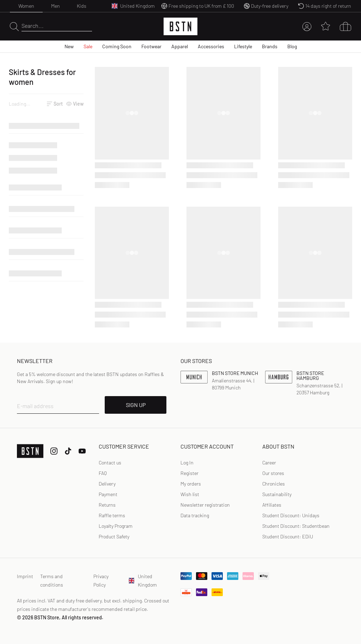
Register (189, 473)
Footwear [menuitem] (151, 46)
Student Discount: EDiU (288, 536)
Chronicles (274, 484)
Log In (187, 462)
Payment (108, 494)
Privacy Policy (101, 580)
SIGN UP (136, 405)
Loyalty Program (116, 526)
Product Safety (114, 536)
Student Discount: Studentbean (296, 526)
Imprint (25, 576)
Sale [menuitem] (88, 46)
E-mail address (35, 406)
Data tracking (195, 515)
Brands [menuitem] (270, 46)
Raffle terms (112, 515)
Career (269, 462)
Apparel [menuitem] (180, 46)
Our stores (273, 473)
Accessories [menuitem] (211, 46)
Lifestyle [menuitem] (243, 46)
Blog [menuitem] (292, 46)
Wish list (190, 494)
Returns (107, 505)
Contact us (110, 462)
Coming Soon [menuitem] (117, 46)
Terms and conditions (52, 580)
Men (56, 6)
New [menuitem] (69, 46)
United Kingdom (143, 580)
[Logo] (180, 26)
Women (26, 6)
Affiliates (272, 505)
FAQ (103, 473)
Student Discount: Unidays (291, 515)
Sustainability (277, 494)
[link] (187, 463)
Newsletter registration (205, 505)
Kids (82, 6)
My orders (191, 484)
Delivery (107, 484)
